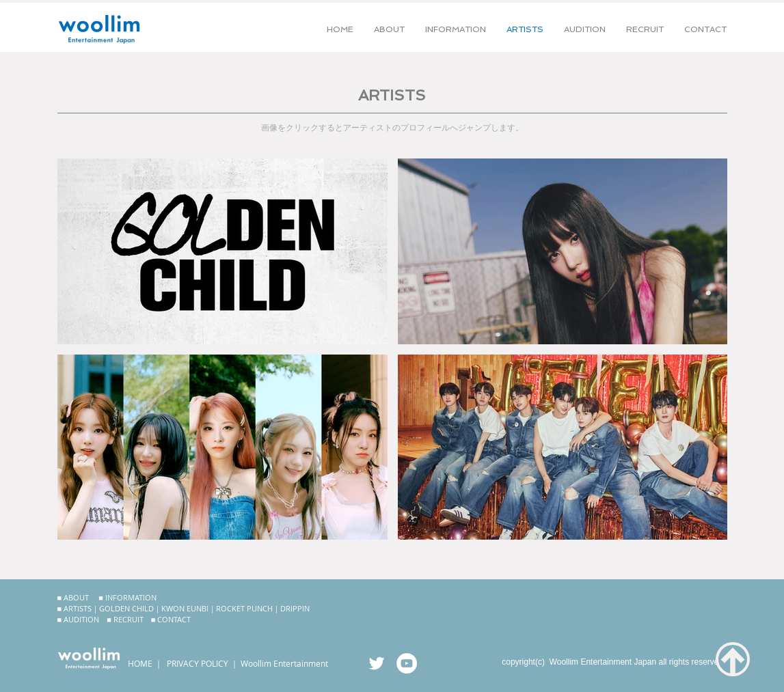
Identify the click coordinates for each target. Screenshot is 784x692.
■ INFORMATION (127, 597)
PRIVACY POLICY (198, 663)
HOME (140, 663)
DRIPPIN (295, 608)
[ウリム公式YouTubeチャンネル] (407, 663)
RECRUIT (129, 619)
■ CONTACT (171, 619)
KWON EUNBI (185, 608)
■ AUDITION (79, 619)
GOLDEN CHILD (126, 608)
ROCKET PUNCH (244, 608)
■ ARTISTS (75, 608)
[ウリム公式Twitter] (377, 663)
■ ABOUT (73, 597)
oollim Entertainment (288, 663)
